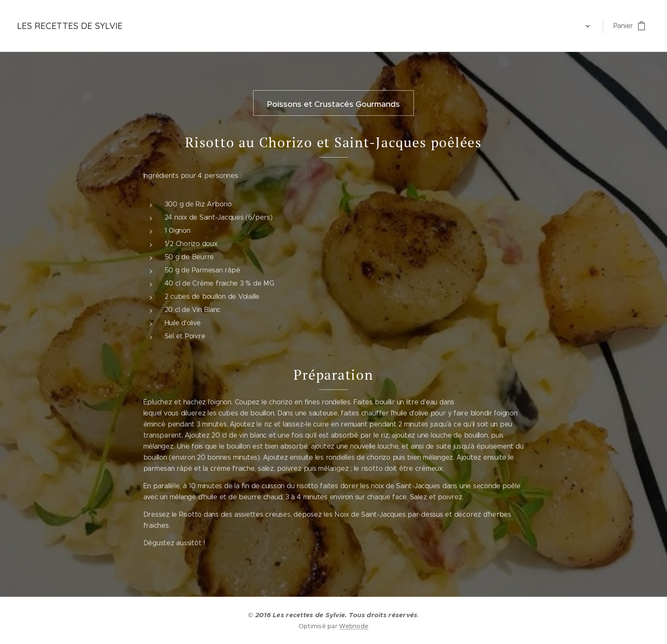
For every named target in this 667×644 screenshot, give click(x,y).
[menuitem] (150, 26)
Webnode (354, 626)
